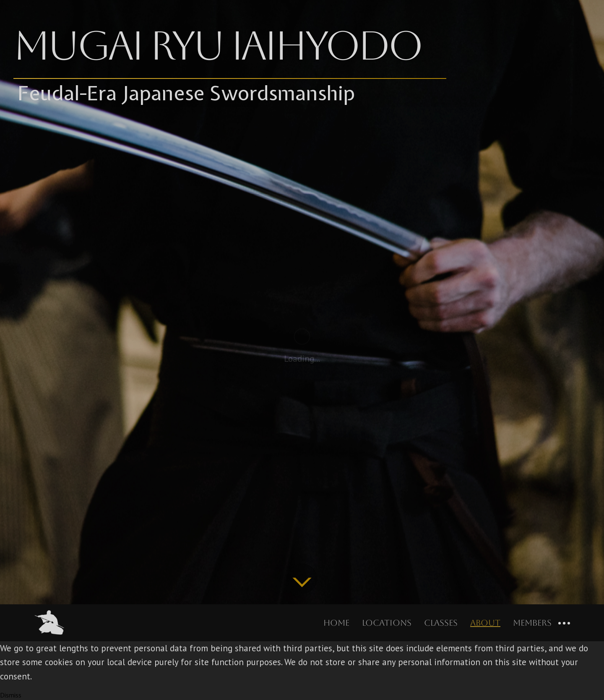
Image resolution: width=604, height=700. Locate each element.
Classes (441, 623)
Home (336, 623)
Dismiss (11, 695)
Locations (387, 623)
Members (532, 623)
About (485, 623)
